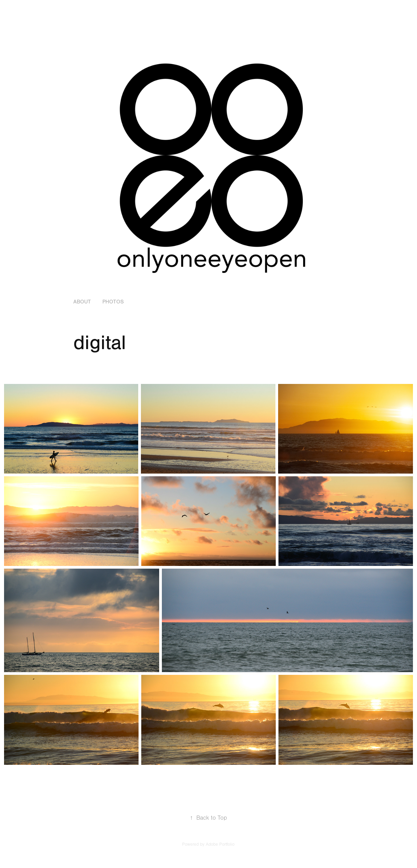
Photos (113, 302)
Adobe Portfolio (220, 844)
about (82, 302)
